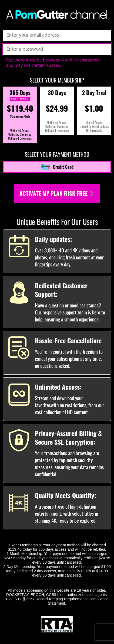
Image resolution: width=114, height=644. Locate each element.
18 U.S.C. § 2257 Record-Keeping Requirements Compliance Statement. (57, 601)
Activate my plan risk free (57, 193)
